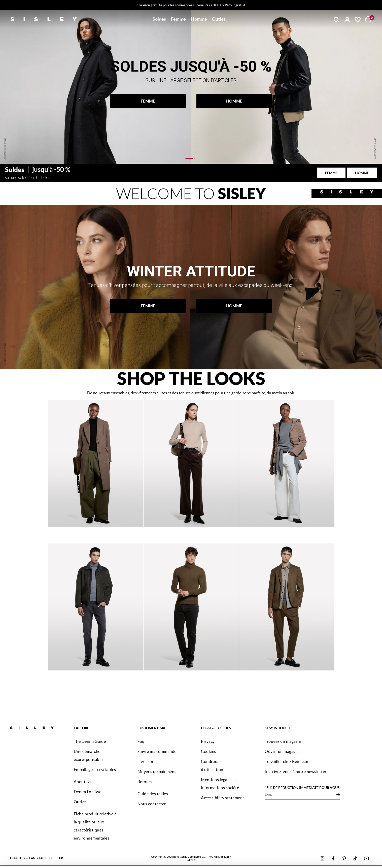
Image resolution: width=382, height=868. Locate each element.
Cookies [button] (209, 751)
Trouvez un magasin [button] (283, 741)
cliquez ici (201, 857)
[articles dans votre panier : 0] (368, 19)
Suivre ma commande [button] (157, 751)
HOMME (234, 101)
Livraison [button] (146, 761)
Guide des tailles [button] (153, 794)
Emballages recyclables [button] (95, 769)
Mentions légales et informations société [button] (220, 784)
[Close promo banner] (378, 5)
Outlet (219, 19)
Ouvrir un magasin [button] (282, 751)
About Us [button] (83, 782)
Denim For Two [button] (88, 792)
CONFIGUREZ (318, 856)
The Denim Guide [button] (90, 741)
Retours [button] (145, 782)
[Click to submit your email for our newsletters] (338, 794)
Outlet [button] (80, 802)
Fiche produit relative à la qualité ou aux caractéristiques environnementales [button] (95, 826)
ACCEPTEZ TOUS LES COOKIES (318, 844)
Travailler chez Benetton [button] (287, 761)
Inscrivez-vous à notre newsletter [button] (296, 771)
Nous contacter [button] (152, 804)
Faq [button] (141, 741)
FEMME (148, 101)
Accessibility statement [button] (223, 798)
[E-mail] (300, 794)
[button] (159, 19)
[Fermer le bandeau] (368, 840)
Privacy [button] (208, 741)
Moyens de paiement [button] (157, 771)
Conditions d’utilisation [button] (212, 765)
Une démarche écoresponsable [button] (88, 755)
